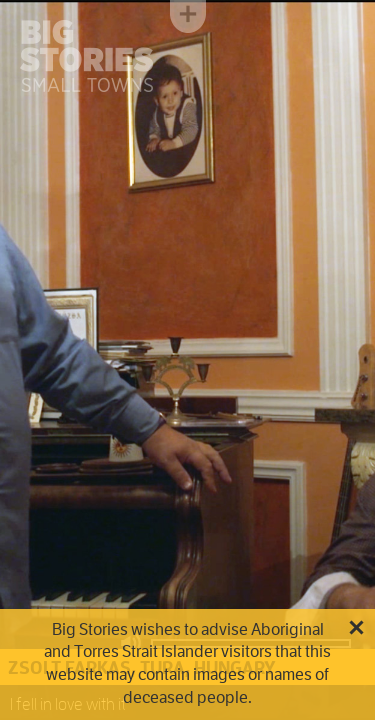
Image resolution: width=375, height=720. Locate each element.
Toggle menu (188, 16)
